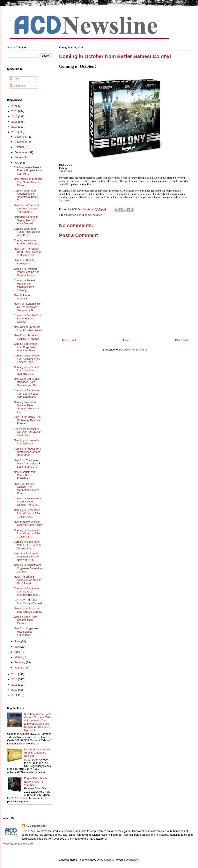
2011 (15, 695)
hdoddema (107, 860)
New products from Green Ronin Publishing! (25, 475)
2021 (15, 106)
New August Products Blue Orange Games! (28, 610)
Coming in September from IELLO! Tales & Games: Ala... (27, 545)
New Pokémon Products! (23, 297)
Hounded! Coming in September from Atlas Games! (26, 220)
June (18, 641)
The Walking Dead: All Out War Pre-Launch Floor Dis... (28, 432)
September (21, 152)
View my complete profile (18, 844)
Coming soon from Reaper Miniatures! (27, 242)
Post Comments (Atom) (133, 350)
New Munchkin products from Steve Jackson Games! (28, 182)
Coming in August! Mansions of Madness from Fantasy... (25, 285)
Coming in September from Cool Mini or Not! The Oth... (27, 370)
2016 (15, 132)
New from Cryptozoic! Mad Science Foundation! (27, 632)
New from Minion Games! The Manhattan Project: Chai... (27, 488)
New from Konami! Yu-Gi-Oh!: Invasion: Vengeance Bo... (27, 307)
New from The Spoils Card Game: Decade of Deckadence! (28, 252)
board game (84, 215)
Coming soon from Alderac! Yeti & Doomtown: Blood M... (26, 195)
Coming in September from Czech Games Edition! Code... (27, 359)
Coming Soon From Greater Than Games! (25, 620)
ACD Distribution (36, 826)
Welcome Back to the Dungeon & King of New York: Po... (27, 557)
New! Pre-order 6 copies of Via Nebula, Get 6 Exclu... (28, 580)
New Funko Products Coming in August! (26, 337)
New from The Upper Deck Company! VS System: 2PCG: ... (27, 464)
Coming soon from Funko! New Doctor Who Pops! (27, 232)
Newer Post (69, 340)
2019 (15, 116)
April (18, 652)
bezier (72, 215)
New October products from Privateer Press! (28, 329)
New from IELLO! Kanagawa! (24, 262)
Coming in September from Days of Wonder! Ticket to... (27, 591)
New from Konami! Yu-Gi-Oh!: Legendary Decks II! (37, 753)
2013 (15, 685)
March (19, 657)
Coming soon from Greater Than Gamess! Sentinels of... (27, 407)
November (21, 142)
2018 (15, 122)
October (20, 147)
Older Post (181, 340)
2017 (15, 127)
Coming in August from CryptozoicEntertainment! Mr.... (28, 568)
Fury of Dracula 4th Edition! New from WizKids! (35, 782)
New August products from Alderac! (26, 442)
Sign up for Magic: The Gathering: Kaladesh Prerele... (28, 420)
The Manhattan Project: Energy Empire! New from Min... (28, 171)
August (19, 157)
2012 (15, 690)
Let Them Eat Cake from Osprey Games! (28, 602)
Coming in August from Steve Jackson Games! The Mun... (27, 502)
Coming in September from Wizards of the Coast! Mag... (27, 513)
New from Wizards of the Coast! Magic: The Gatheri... (26, 209)
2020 (15, 111)
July (17, 163)
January (20, 668)
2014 (15, 679)
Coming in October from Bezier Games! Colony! (28, 319)
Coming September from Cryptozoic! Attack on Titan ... (26, 347)
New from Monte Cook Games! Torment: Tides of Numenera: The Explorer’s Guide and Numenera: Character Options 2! (38, 722)
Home (126, 340)
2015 (15, 674)
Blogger (134, 860)
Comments (18, 86)
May (17, 647)
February (20, 662)
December (21, 137)
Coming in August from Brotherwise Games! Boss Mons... (27, 452)
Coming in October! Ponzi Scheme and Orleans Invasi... (27, 272)
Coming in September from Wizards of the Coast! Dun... (27, 533)
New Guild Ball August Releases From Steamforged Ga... (27, 382)
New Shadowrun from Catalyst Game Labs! (28, 523)
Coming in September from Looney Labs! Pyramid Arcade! (27, 394)
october (97, 215)
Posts (15, 79)
